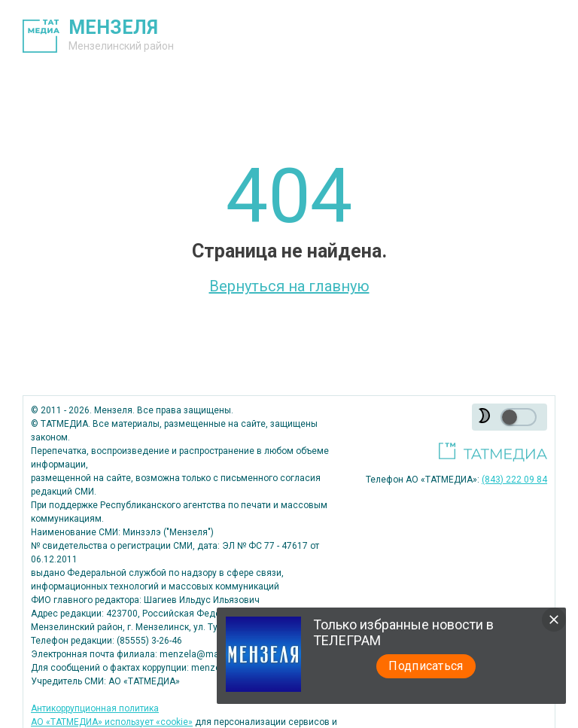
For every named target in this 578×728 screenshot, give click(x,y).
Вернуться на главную (289, 286)
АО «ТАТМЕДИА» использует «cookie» (112, 722)
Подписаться (426, 666)
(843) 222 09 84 (514, 480)
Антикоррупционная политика (95, 708)
